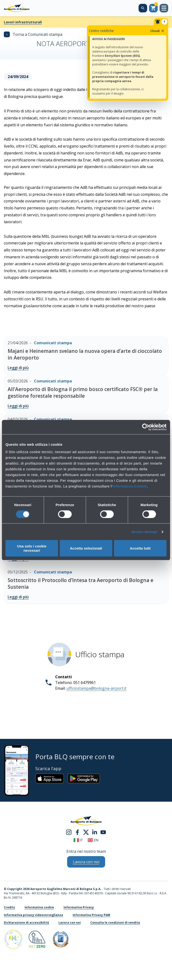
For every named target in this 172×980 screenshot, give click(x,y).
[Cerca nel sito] (143, 8)
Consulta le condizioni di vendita (115, 923)
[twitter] (86, 832)
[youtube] (103, 832)
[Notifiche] (161, 22)
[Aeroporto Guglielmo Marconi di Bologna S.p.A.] (17, 8)
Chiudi (158, 31)
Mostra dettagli (144, 532)
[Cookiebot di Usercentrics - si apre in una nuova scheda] (146, 427)
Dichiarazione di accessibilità (26, 923)
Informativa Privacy (79, 907)
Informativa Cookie (130, 486)
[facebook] (77, 832)
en (93, 840)
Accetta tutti (140, 548)
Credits (9, 907)
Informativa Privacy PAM (91, 915)
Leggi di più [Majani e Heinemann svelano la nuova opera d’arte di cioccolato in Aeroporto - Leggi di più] (18, 368)
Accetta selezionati (86, 548)
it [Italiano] (78, 840)
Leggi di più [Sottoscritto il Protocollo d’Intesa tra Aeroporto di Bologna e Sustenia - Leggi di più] (18, 597)
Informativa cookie (39, 907)
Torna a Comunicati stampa (33, 34)
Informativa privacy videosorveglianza (33, 915)
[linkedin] (95, 832)
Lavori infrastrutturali (23, 22)
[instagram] (69, 832)
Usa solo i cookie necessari (32, 548)
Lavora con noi (70, 923)
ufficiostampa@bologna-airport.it (96, 688)
